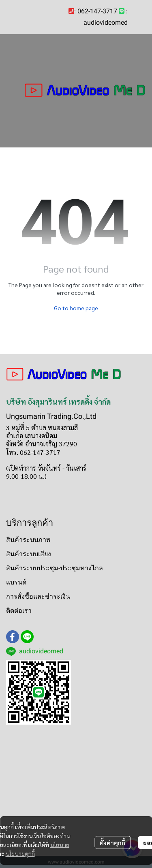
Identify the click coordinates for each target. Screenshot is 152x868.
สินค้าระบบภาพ (28, 540)
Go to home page (76, 308)
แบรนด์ (16, 582)
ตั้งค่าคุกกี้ (112, 842)
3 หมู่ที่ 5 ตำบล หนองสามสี (42, 428)
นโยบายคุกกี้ (20, 853)
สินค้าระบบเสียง (29, 554)
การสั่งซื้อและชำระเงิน (38, 596)
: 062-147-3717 (96, 11)
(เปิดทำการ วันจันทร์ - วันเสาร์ (46, 468)
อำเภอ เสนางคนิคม (32, 436)
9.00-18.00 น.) (26, 476)
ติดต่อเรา (19, 611)
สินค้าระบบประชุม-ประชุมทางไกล (55, 568)
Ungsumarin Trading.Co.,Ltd (51, 416)
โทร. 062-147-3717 (33, 452)
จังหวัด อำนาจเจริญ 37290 (42, 444)
